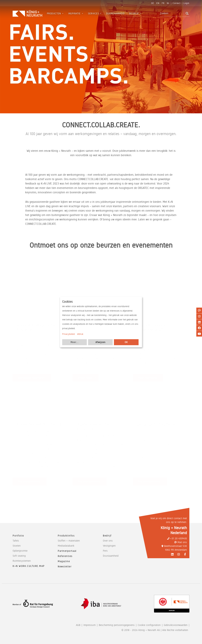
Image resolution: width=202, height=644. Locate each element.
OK (126, 342)
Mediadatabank (66, 546)
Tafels (16, 541)
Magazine (64, 561)
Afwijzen (100, 342)
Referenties (65, 556)
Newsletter (65, 566)
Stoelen (17, 546)
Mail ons (181, 542)
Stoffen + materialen (69, 541)
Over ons (108, 541)
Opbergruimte (20, 551)
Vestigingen (109, 546)
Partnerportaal (67, 551)
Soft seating (19, 556)
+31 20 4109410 (177, 538)
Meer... (75, 342)
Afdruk (80, 334)
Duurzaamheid (111, 556)
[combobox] (172, 13)
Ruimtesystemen (22, 561)
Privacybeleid (68, 334)
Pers (105, 551)
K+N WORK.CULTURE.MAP (29, 566)
